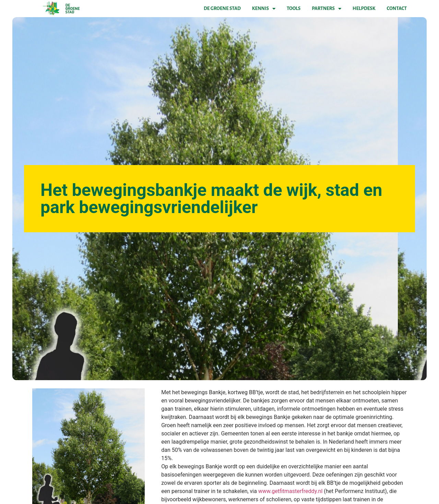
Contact (397, 8)
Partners (327, 9)
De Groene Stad (222, 8)
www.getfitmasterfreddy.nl (290, 491)
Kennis (264, 9)
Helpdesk (364, 8)
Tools (294, 8)
